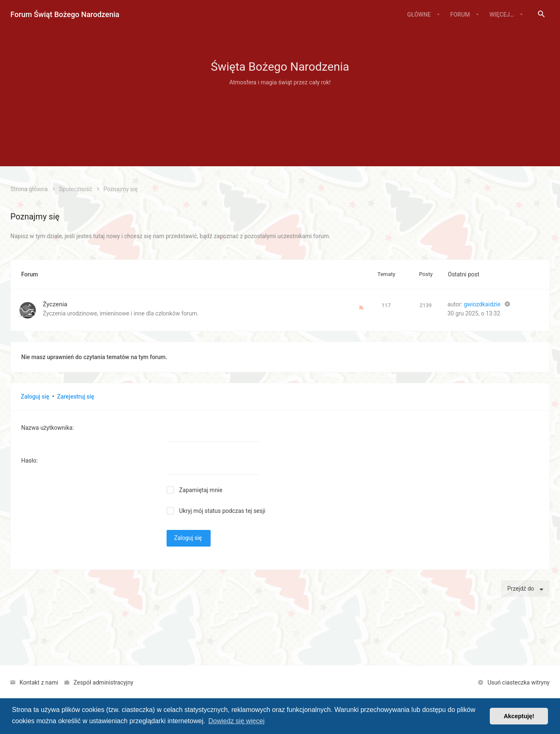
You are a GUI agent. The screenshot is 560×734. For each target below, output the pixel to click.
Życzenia (55, 304)
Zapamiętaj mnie (201, 490)
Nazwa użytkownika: (48, 428)
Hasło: (29, 461)
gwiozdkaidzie (482, 304)
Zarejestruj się (75, 397)
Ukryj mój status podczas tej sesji (222, 511)
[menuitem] (541, 15)
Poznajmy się (35, 217)
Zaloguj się (35, 397)
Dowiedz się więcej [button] (237, 721)
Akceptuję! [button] (519, 716)
